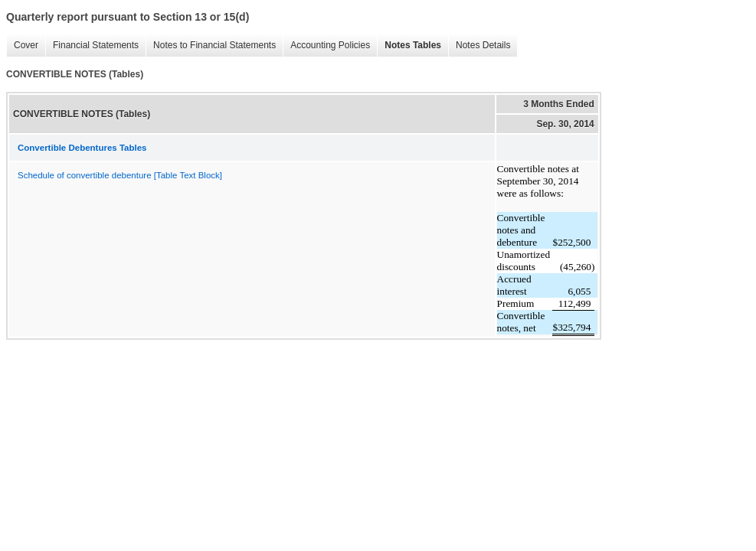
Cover (22, 46)
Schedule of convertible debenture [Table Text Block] (120, 175)
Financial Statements (92, 46)
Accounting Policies (326, 46)
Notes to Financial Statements (211, 46)
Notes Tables (409, 46)
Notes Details (479, 46)
